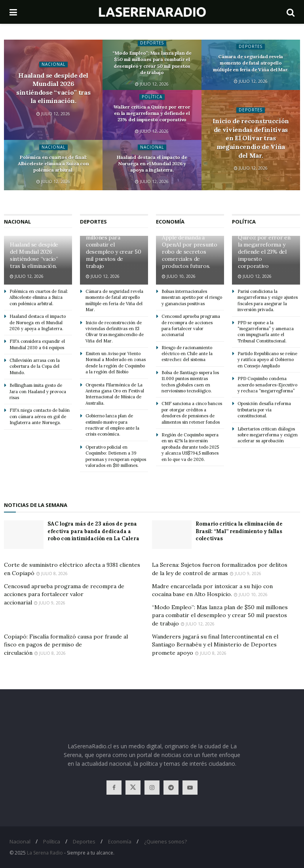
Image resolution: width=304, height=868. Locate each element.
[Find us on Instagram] (152, 788)
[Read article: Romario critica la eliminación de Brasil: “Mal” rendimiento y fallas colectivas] (172, 535)
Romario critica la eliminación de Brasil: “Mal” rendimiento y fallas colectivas (239, 531)
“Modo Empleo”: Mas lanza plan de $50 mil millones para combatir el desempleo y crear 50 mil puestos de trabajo (113, 244)
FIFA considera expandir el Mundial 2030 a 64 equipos (37, 344)
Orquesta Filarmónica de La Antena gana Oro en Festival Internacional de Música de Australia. (115, 394)
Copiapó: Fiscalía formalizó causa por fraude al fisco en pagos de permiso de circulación (66, 645)
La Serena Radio (45, 853)
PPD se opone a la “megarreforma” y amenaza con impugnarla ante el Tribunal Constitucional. (266, 332)
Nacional (53, 64)
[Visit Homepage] (152, 12)
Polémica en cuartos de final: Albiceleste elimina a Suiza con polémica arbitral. (39, 297)
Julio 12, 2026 (53, 114)
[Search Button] (291, 12)
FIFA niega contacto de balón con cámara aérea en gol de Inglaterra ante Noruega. (40, 416)
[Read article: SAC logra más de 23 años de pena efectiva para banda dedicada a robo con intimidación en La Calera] (24, 535)
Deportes (152, 44)
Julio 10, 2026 (179, 276)
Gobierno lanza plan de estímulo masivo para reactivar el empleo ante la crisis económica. (112, 425)
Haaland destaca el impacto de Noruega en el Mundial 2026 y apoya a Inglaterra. (38, 322)
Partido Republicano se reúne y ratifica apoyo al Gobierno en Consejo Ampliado (267, 360)
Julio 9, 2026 (246, 574)
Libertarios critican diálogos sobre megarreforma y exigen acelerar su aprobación (268, 435)
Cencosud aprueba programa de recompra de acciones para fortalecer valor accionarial (191, 325)
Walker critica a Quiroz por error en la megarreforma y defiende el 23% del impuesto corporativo (264, 248)
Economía (120, 841)
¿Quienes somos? (165, 841)
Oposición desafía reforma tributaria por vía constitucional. (264, 410)
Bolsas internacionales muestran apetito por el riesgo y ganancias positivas (192, 297)
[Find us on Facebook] (114, 788)
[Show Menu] (13, 12)
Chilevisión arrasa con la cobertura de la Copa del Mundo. (35, 366)
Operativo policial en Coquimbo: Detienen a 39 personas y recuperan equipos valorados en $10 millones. (116, 456)
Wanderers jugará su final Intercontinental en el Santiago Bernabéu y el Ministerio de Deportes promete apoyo (215, 645)
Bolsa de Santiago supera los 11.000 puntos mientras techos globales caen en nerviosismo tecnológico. (190, 382)
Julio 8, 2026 (52, 574)
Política (152, 97)
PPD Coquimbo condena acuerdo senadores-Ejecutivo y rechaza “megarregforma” (267, 385)
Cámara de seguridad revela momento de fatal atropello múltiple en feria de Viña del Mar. (114, 300)
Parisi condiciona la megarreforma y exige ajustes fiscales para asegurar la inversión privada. (268, 300)
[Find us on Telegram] (171, 788)
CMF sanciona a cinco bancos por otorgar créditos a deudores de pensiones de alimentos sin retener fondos (192, 413)
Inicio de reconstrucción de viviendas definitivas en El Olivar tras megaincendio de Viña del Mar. (115, 332)
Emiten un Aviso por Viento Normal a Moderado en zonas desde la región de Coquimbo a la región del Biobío (116, 363)
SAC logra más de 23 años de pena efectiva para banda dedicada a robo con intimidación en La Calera (93, 531)
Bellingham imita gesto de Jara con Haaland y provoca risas (38, 391)
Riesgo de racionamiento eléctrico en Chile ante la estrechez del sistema (187, 354)
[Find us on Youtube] (190, 788)
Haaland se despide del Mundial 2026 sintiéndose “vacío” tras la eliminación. (34, 255)
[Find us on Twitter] (133, 788)
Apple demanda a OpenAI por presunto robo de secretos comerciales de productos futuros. (190, 252)
